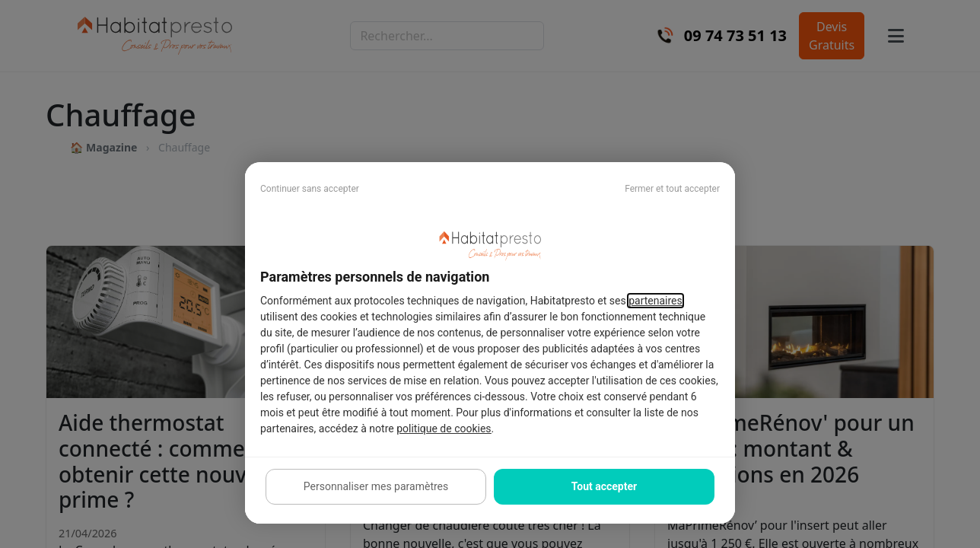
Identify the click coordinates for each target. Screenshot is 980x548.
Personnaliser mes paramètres (376, 486)
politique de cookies (444, 429)
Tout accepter (604, 486)
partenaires (655, 301)
